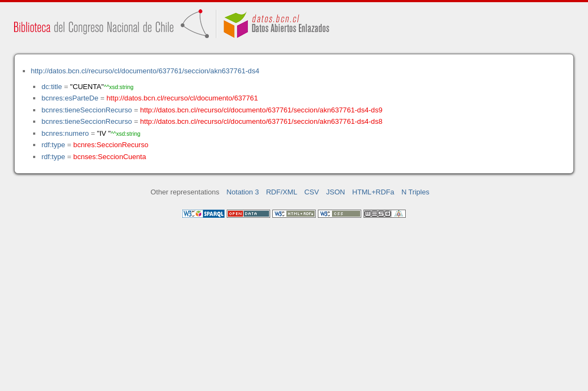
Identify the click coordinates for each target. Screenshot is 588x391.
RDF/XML (282, 192)
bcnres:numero (65, 133)
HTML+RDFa (373, 192)
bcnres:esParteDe (70, 98)
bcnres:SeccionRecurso (111, 145)
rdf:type (53, 145)
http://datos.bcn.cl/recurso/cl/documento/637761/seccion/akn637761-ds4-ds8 (261, 121)
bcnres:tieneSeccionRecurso (87, 110)
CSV (312, 192)
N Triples (416, 192)
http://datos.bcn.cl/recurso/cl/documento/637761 (182, 98)
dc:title (52, 87)
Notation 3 (243, 192)
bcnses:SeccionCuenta (110, 157)
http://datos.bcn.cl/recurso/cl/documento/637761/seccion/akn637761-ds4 (145, 71)
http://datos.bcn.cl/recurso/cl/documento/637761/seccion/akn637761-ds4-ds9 (261, 110)
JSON (335, 192)
